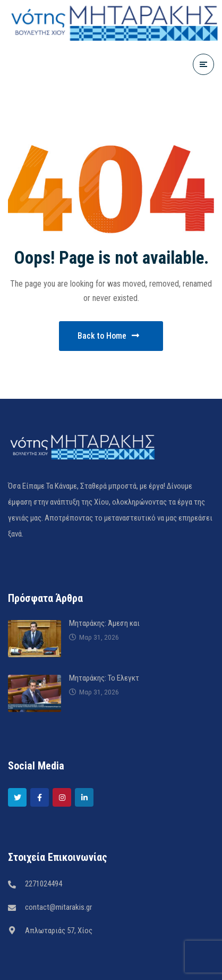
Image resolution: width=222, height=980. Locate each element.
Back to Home (108, 336)
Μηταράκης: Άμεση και (104, 623)
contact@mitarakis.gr (58, 907)
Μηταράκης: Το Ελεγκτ (104, 678)
